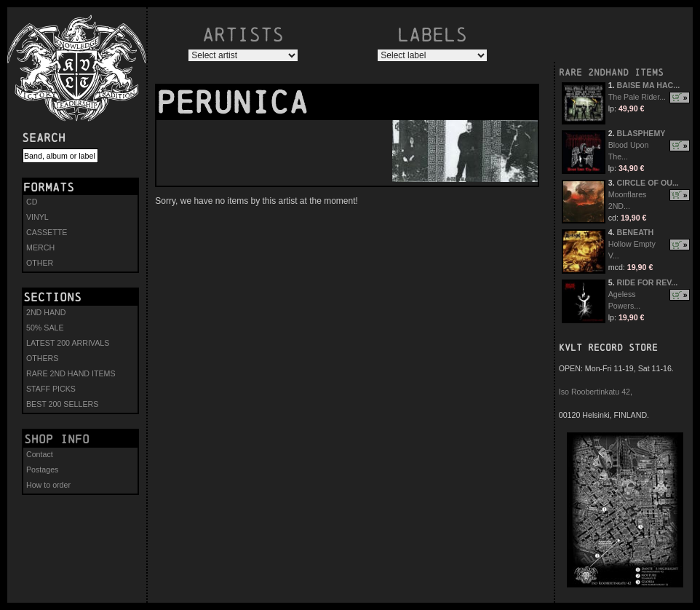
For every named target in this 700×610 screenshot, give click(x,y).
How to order (48, 485)
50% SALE (45, 328)
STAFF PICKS (51, 389)
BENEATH (636, 232)
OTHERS (42, 358)
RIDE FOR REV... (648, 282)
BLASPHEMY (641, 133)
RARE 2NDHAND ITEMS (611, 72)
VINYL (37, 217)
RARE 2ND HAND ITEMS (71, 373)
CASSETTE (47, 232)
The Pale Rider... (637, 97)
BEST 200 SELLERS (62, 404)
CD (32, 202)
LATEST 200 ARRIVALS (68, 343)
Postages (42, 470)
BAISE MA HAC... (649, 85)
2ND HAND (46, 312)
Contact (40, 454)
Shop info (57, 439)
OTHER (40, 263)
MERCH (40, 247)
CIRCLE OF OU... (648, 183)
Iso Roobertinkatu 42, (596, 392)
